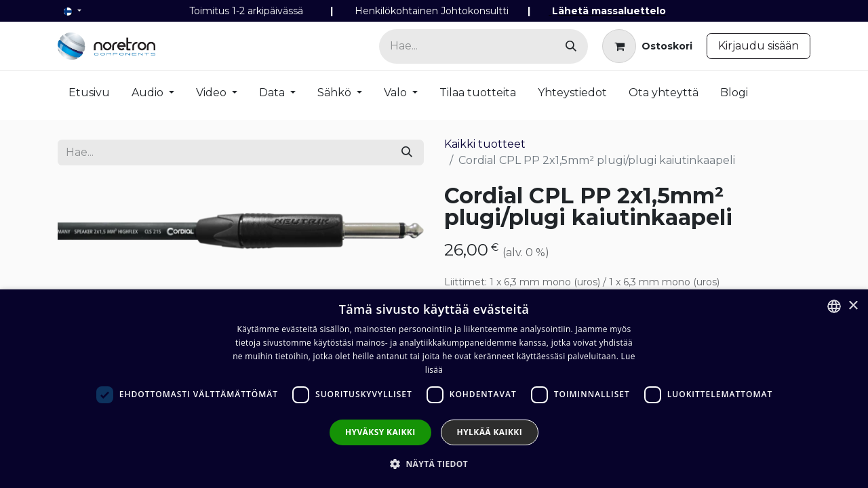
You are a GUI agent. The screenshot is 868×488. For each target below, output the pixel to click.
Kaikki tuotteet (485, 144)
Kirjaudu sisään (758, 46)
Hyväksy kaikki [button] (380, 432)
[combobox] (834, 306)
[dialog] (434, 389)
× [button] (853, 306)
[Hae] (571, 46)
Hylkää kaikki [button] (490, 432)
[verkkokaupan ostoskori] (647, 46)
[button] (434, 464)
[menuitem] (89, 96)
